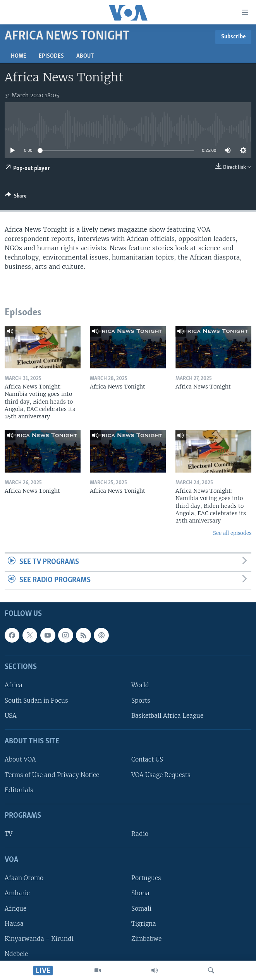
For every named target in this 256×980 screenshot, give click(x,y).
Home (19, 56)
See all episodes (232, 533)
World (140, 685)
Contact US (147, 759)
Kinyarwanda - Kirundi (39, 938)
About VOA (20, 759)
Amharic (17, 893)
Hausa (14, 923)
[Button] (16, 197)
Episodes (51, 56)
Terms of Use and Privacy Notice (52, 775)
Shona (140, 893)
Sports (141, 700)
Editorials (19, 790)
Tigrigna (144, 923)
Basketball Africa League (167, 715)
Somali (141, 908)
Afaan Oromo (24, 878)
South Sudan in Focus (36, 700)
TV (9, 834)
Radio (140, 834)
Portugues (146, 878)
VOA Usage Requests (161, 775)
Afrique (15, 908)
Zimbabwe (146, 938)
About (85, 56)
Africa (14, 685)
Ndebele (16, 954)
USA (11, 715)
